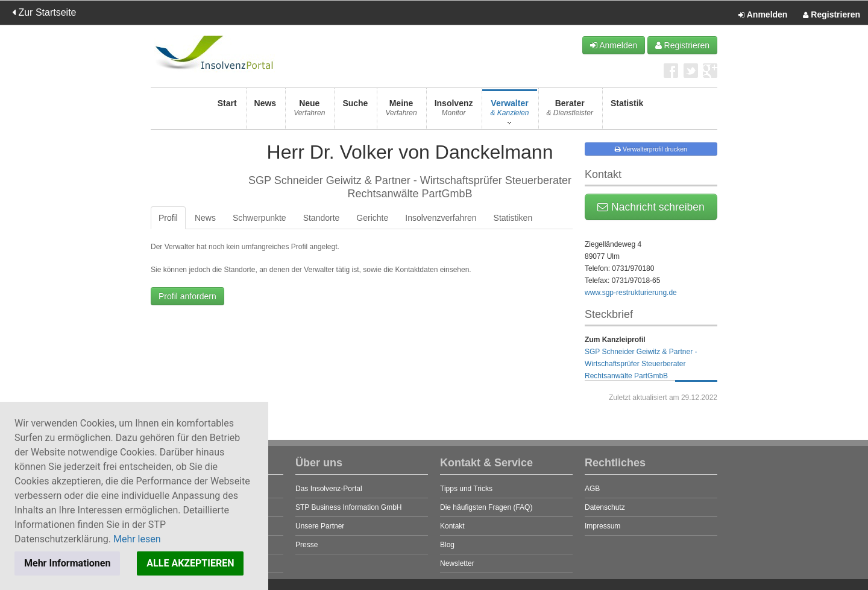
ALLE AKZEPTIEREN (190, 563)
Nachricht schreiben (651, 207)
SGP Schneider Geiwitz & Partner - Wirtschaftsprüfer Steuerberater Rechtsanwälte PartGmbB (641, 364)
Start (227, 111)
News (266, 111)
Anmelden (763, 15)
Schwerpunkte (259, 218)
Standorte (322, 218)
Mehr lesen (137, 539)
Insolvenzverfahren (441, 218)
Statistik (627, 111)
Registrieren (832, 15)
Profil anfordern (187, 296)
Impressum (602, 526)
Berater (570, 111)
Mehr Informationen (67, 563)
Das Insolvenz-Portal (329, 489)
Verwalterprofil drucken (651, 149)
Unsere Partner (320, 526)
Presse (307, 545)
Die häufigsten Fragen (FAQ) (486, 507)
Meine (401, 111)
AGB (592, 489)
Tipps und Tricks (466, 489)
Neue (309, 111)
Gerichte (372, 218)
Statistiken (513, 218)
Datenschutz (605, 507)
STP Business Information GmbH (349, 507)
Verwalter (509, 111)
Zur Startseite (44, 12)
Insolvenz (454, 111)
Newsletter (457, 563)
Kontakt (452, 526)
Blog (447, 545)
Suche (355, 111)
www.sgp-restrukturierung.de (631, 293)
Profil (168, 218)
